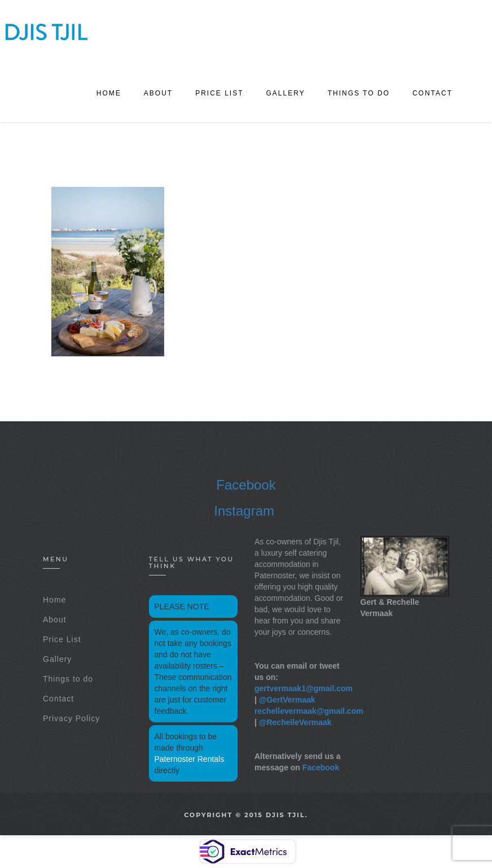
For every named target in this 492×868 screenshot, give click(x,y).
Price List (219, 93)
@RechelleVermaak (295, 722)
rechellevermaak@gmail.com (309, 711)
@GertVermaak (287, 700)
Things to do (359, 93)
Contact (432, 93)
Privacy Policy (71, 718)
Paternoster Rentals (190, 759)
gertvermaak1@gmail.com (304, 688)
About (158, 93)
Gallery (286, 93)
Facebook (246, 485)
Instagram (244, 511)
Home (109, 93)
